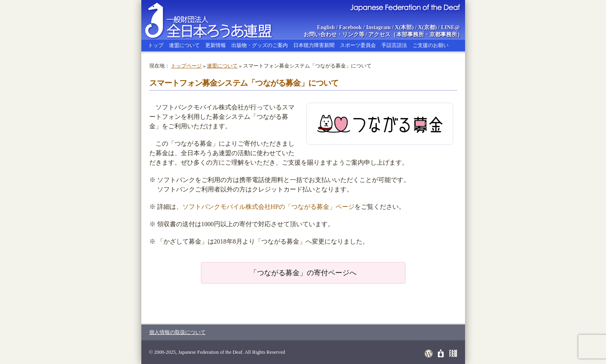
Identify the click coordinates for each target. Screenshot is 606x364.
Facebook (351, 27)
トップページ (186, 66)
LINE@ (450, 27)
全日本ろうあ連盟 (216, 20)
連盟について (184, 45)
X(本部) (404, 27)
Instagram (378, 27)
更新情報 (216, 45)
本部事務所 (410, 35)
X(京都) (427, 27)
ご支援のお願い (431, 45)
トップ (156, 45)
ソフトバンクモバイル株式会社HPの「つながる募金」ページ (268, 207)
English (326, 27)
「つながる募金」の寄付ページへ (303, 273)
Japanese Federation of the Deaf (405, 7)
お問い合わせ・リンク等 (334, 35)
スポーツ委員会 (358, 45)
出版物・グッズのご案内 (260, 45)
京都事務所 (443, 35)
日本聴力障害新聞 (314, 45)
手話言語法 (394, 45)
